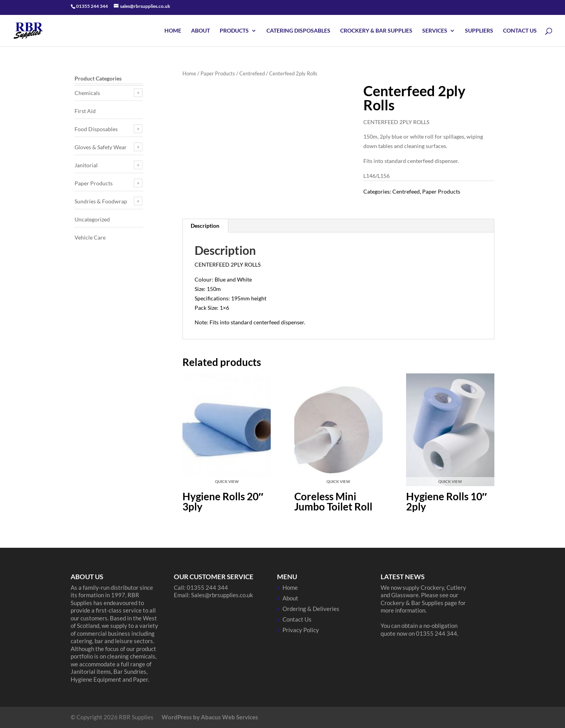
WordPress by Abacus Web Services (210, 717)
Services (435, 31)
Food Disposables (96, 129)
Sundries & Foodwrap (101, 201)
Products (234, 31)
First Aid (85, 111)
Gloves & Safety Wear (101, 147)
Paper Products (218, 73)
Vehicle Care (90, 237)
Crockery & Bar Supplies (376, 31)
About (200, 31)
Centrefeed (252, 73)
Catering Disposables (298, 31)
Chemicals (87, 93)
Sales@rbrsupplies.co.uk (222, 595)
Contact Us (520, 31)
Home (173, 31)
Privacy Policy (301, 630)
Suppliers (479, 31)
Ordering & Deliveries (311, 609)
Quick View (227, 481)
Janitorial (86, 165)
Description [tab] (205, 226)
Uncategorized (92, 219)
